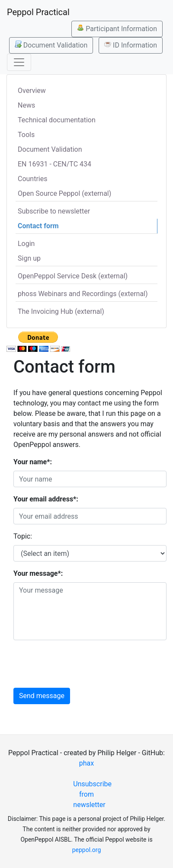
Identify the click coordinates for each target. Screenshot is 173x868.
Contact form (38, 226)
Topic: (23, 536)
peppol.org (87, 850)
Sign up (29, 258)
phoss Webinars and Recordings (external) (83, 294)
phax (86, 763)
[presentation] (79, 664)
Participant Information (117, 29)
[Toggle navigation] (19, 62)
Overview (32, 91)
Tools (26, 135)
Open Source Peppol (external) (64, 193)
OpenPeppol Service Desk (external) (73, 276)
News (26, 105)
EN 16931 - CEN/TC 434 (54, 164)
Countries (32, 179)
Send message (42, 696)
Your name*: (33, 462)
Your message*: (38, 573)
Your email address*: (46, 499)
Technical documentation (57, 120)
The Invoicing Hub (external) (61, 311)
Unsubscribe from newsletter (90, 794)
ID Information (131, 45)
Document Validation (51, 45)
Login (26, 244)
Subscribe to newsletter (54, 211)
